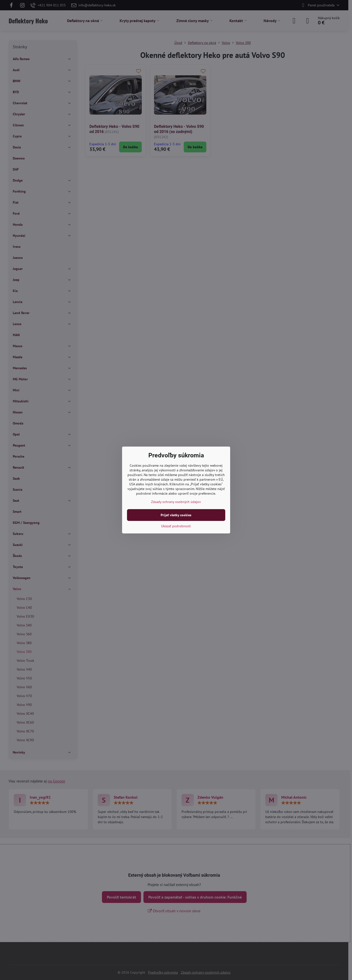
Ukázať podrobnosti (176, 526)
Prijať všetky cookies (176, 515)
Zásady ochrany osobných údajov (176, 502)
